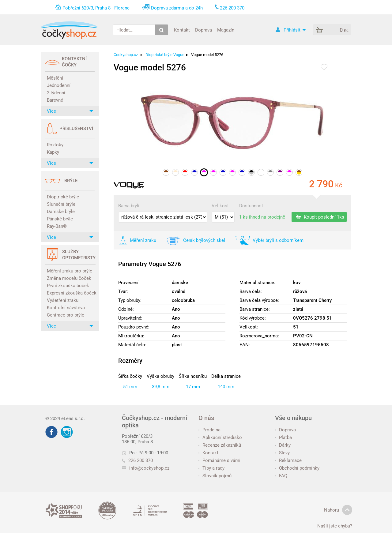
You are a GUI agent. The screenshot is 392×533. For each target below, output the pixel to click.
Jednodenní (59, 85)
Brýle (71, 181)
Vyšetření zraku (63, 300)
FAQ (281, 476)
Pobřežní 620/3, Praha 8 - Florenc (96, 8)
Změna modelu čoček (69, 278)
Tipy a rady (211, 468)
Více (70, 111)
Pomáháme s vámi (219, 460)
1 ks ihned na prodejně (262, 217)
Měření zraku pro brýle (70, 271)
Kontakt (182, 30)
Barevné (55, 100)
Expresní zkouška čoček (71, 293)
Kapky (53, 152)
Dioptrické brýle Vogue (165, 55)
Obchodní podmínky (297, 468)
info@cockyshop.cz (149, 468)
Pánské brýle (60, 219)
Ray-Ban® (57, 226)
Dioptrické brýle (63, 197)
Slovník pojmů (215, 476)
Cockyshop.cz (126, 55)
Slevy (282, 453)
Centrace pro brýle (66, 315)
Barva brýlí (129, 206)
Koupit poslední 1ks (320, 217)
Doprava (204, 30)
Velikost (220, 206)
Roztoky (55, 145)
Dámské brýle (61, 212)
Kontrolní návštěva (66, 308)
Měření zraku (143, 240)
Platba (283, 437)
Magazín (226, 30)
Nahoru (338, 510)
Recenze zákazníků (220, 445)
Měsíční (55, 78)
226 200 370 (137, 460)
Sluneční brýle (61, 204)
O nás (206, 418)
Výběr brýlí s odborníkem (278, 240)
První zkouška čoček (68, 286)
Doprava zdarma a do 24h (177, 8)
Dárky (283, 445)
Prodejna (209, 430)
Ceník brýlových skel (204, 240)
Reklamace (288, 460)
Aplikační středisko (220, 437)
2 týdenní (56, 93)
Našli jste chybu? (335, 526)
